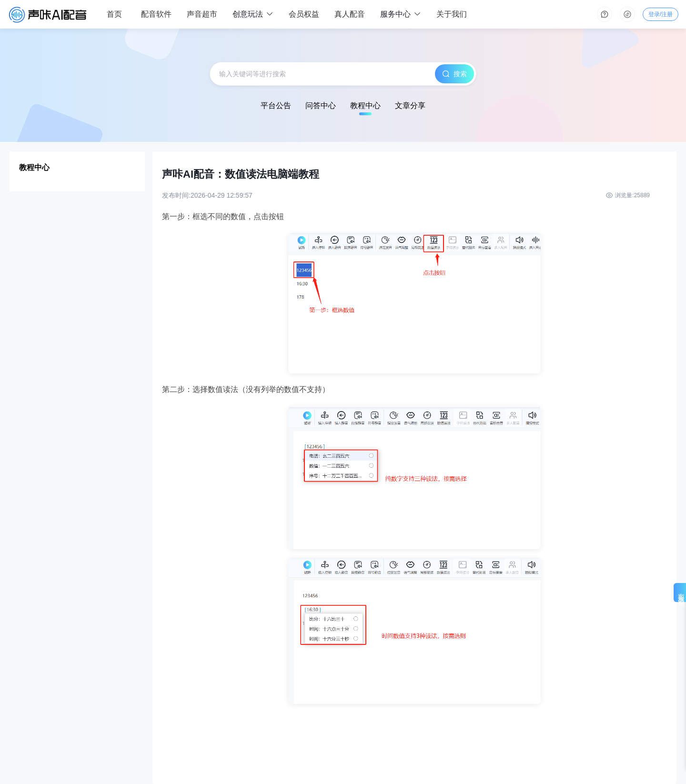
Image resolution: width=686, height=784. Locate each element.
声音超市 (202, 14)
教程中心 (365, 106)
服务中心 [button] (401, 15)
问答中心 (321, 106)
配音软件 (156, 14)
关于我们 (452, 14)
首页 (114, 14)
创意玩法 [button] (253, 15)
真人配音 (350, 14)
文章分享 (410, 106)
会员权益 (304, 14)
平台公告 (276, 106)
